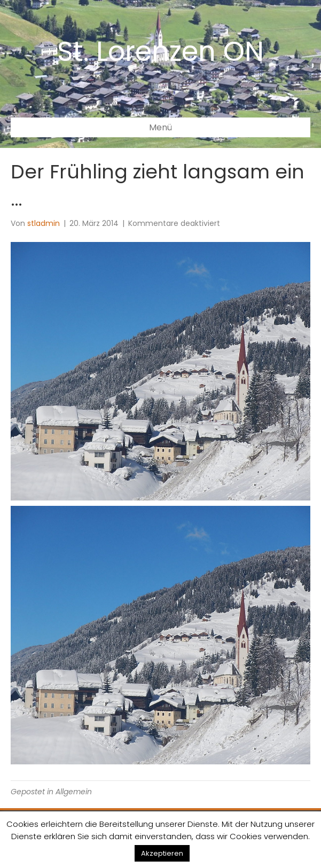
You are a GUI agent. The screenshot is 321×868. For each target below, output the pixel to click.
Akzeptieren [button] (162, 853)
